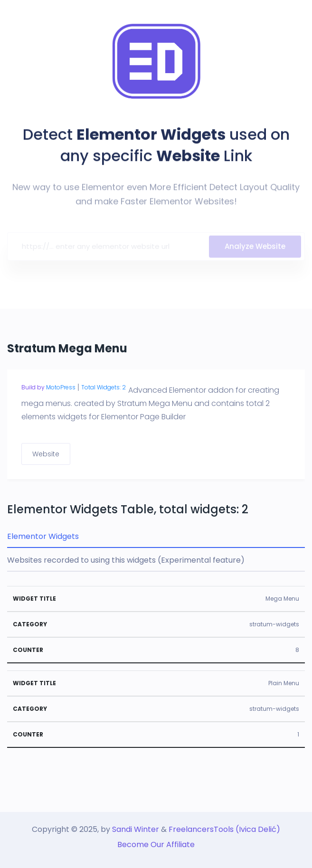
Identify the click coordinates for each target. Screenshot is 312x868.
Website (46, 454)
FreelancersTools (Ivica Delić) (224, 829)
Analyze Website (255, 248)
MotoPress (61, 387)
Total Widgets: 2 (104, 387)
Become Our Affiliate (156, 844)
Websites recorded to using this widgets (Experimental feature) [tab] (126, 560)
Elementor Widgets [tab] (43, 536)
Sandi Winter (136, 829)
